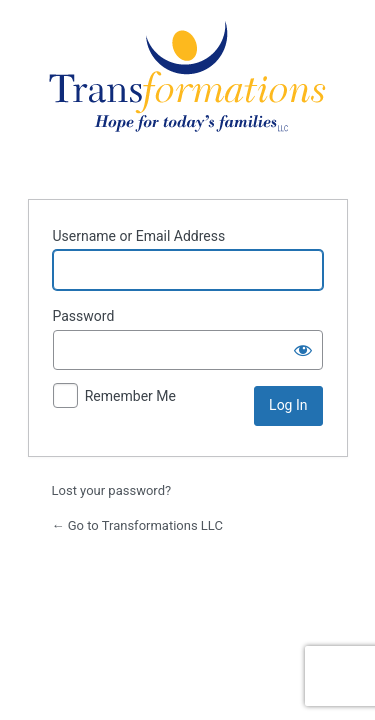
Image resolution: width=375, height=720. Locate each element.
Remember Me (130, 396)
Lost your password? (112, 490)
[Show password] (303, 350)
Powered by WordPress (187, 97)
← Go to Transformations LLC (137, 525)
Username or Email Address (139, 236)
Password (84, 316)
